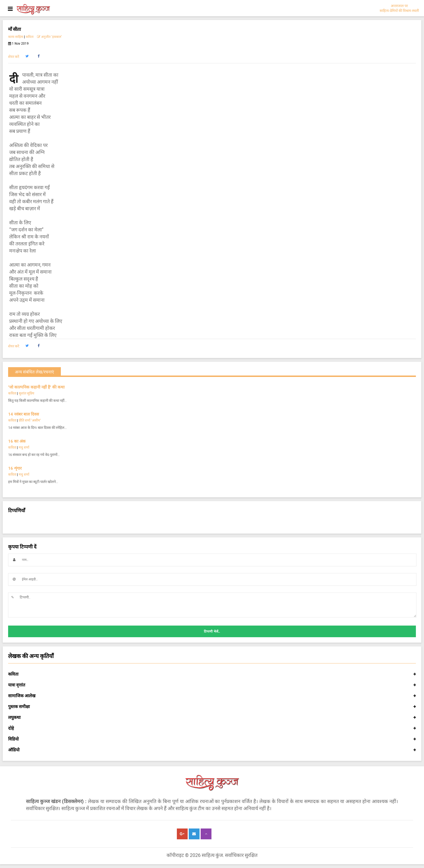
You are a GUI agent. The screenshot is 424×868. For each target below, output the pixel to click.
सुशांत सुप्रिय (27, 393)
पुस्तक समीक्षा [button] (212, 707)
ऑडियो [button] (212, 750)
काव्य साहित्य (16, 37)
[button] (27, 56)
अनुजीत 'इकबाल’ (49, 37)
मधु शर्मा (24, 447)
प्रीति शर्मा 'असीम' (30, 420)
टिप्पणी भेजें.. (212, 632)
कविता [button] (212, 674)
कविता (30, 37)
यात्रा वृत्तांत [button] (212, 685)
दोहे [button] (212, 728)
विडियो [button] (212, 739)
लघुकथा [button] (212, 718)
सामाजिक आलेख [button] (212, 696)
